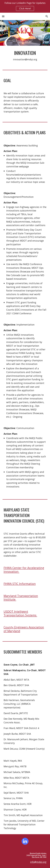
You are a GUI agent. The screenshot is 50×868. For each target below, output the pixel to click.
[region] (25, 6)
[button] (3, 16)
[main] (25, 56)
